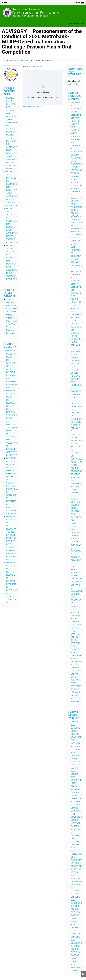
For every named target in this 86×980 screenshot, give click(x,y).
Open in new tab (53, 97)
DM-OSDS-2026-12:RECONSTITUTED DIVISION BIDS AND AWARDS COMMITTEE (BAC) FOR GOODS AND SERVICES (76, 915)
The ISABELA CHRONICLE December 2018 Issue (12, 306)
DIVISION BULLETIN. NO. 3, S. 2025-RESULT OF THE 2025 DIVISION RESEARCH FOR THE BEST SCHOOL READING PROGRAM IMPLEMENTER (12, 538)
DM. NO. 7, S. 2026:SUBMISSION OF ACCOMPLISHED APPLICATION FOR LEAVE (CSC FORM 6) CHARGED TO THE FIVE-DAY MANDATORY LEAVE (76, 167)
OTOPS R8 (73, 84)
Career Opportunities (10, 91)
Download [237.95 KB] (33, 107)
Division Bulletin (10, 346)
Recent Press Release (10, 293)
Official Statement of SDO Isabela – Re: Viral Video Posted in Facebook (12, 324)
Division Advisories (22, 60)
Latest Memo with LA (74, 715)
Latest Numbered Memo (75, 96)
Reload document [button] (34, 97)
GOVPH (5, 2)
